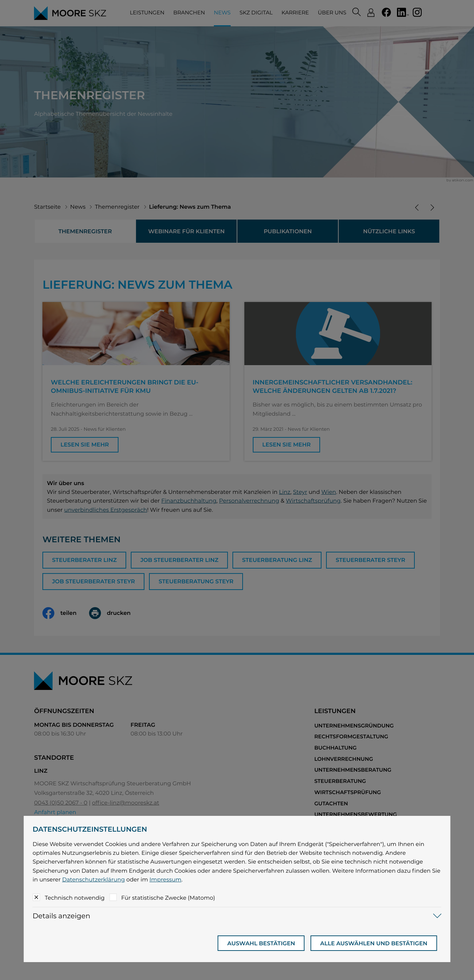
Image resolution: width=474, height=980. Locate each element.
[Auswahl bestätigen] (261, 943)
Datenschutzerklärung (93, 880)
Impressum (165, 880)
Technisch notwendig (75, 898)
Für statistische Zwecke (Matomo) (168, 898)
